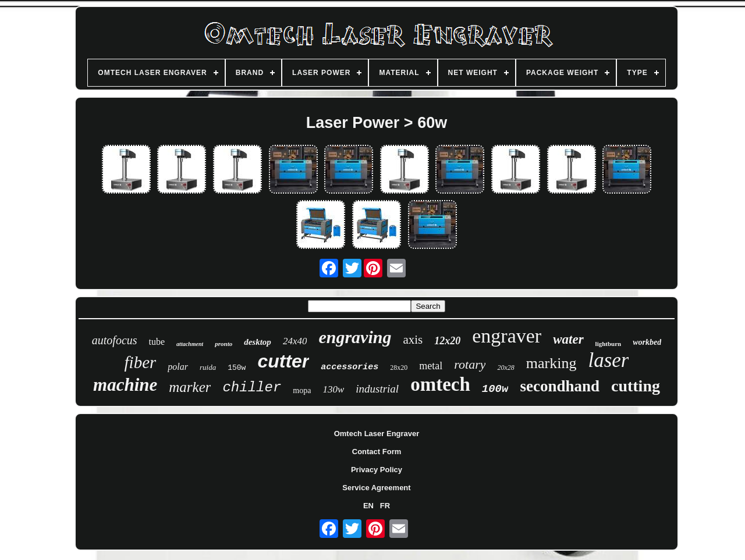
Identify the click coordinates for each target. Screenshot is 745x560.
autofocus (115, 340)
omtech (440, 384)
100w (495, 389)
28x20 (399, 368)
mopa (302, 390)
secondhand (560, 386)
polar (178, 367)
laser (608, 360)
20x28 (505, 368)
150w (237, 368)
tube (157, 342)
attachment (190, 344)
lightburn (609, 344)
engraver (507, 336)
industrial (377, 389)
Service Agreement (376, 488)
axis (413, 340)
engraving (355, 337)
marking (551, 363)
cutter (283, 361)
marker (190, 387)
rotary (470, 364)
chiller (252, 388)
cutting (636, 386)
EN (368, 506)
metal (431, 366)
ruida (208, 367)
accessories (350, 367)
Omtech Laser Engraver (377, 434)
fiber (141, 362)
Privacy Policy (377, 470)
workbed (647, 342)
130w (333, 389)
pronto (223, 344)
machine (125, 385)
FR (385, 506)
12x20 (447, 341)
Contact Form (377, 452)
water (568, 339)
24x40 (295, 341)
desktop (258, 342)
